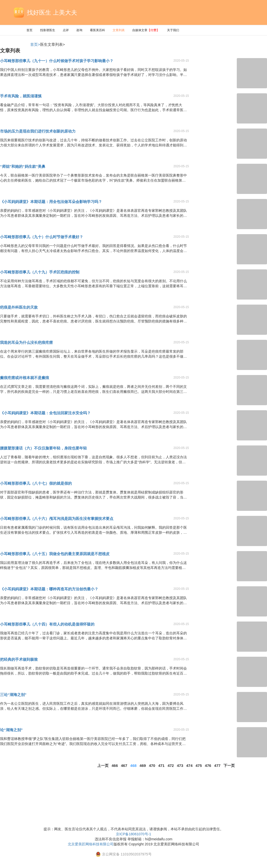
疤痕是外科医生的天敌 (19, 307)
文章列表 (119, 30)
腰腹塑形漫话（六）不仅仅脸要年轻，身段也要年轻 (43, 448)
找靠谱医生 (48, 30)
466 (115, 766)
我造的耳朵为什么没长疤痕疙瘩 (26, 342)
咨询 (79, 30)
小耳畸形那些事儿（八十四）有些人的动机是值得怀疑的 (47, 624)
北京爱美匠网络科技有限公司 (91, 844)
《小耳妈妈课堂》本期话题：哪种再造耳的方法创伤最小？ (49, 589)
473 (180, 766)
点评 (66, 30)
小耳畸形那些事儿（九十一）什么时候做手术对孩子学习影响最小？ (57, 61)
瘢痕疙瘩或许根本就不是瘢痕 (25, 378)
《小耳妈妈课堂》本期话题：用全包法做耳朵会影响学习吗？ (51, 202)
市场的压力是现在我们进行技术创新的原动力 (38, 131)
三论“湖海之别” (13, 695)
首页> (35, 44)
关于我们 (173, 30)
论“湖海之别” (11, 730)
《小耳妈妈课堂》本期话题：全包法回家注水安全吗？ (45, 413)
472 (171, 766)
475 (199, 766)
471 (161, 766)
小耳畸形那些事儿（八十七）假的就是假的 (36, 483)
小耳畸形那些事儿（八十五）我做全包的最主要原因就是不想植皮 (55, 554)
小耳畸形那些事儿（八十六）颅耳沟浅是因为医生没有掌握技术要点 (57, 519)
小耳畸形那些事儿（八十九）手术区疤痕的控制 (40, 272)
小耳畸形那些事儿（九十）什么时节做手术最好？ (42, 237)
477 (217, 766)
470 (152, 766)
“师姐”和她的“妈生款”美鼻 (23, 166)
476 (208, 766)
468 (133, 766)
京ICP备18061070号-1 (133, 834)
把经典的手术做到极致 (19, 659)
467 (124, 766)
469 (143, 766)
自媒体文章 (146, 30)
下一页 (229, 766)
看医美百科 (97, 30)
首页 (29, 30)
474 (189, 766)
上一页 (103, 766)
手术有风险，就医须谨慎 (21, 96)
